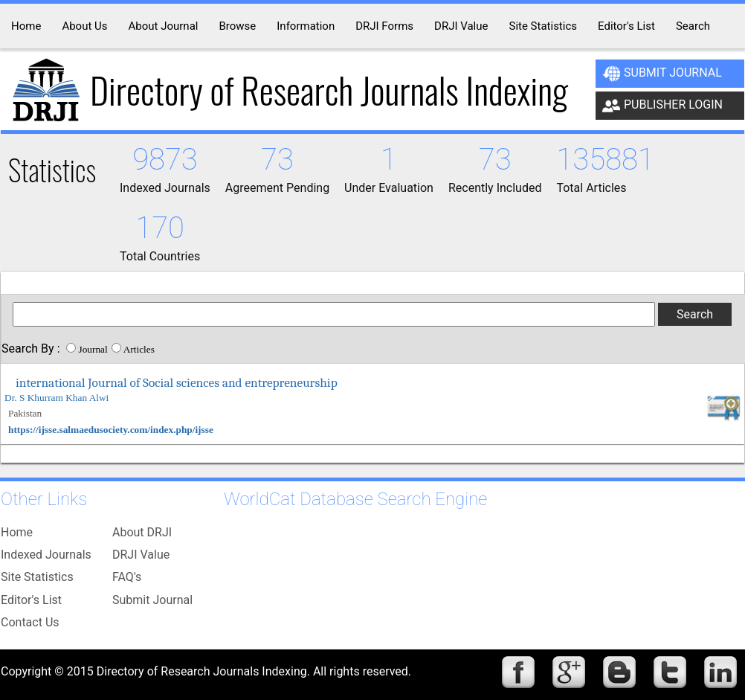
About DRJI (142, 532)
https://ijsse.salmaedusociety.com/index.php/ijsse (111, 430)
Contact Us (30, 622)
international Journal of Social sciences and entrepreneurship (177, 382)
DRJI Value (141, 555)
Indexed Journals (46, 555)
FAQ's (127, 577)
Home (17, 532)
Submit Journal (662, 74)
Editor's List (31, 600)
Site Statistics (37, 577)
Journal (93, 349)
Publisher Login (662, 106)
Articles (139, 349)
